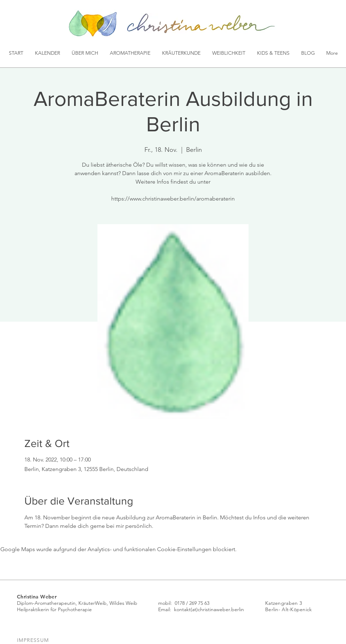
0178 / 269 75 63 (192, 603)
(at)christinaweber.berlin (217, 609)
